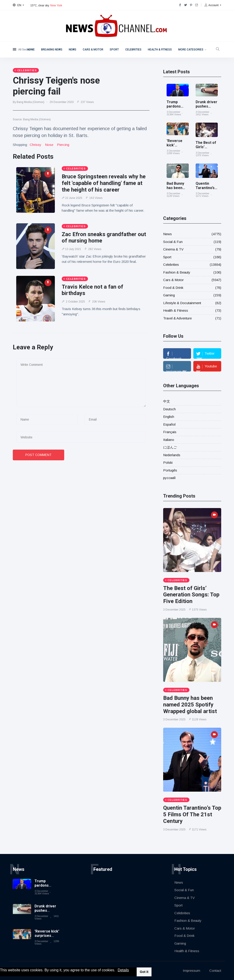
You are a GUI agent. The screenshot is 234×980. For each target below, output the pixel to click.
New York (56, 5)
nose (49, 145)
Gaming (169, 295)
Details (123, 970)
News (73, 50)
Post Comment (39, 455)
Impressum (191, 971)
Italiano (169, 440)
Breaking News (52, 50)
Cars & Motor (93, 50)
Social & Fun (173, 242)
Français (170, 432)
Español (169, 424)
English (169, 417)
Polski (168, 462)
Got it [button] (144, 972)
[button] (117, 970)
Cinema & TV (173, 249)
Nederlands (172, 455)
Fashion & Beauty (177, 272)
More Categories (191, 50)
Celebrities (133, 50)
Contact (215, 971)
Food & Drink (173, 288)
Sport (114, 50)
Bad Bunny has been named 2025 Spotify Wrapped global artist (190, 705)
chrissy (36, 145)
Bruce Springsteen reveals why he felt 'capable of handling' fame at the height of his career (104, 183)
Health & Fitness (160, 50)
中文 (167, 401)
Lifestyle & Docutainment (182, 303)
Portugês (170, 470)
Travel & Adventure (177, 318)
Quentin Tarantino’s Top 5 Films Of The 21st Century (192, 814)
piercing (63, 145)
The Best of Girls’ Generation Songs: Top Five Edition (191, 595)
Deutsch (169, 409)
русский (169, 478)
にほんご (170, 447)
